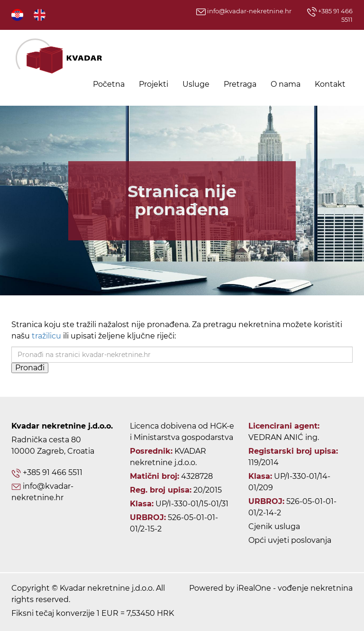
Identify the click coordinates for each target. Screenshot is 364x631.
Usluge (196, 84)
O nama (286, 84)
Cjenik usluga (274, 526)
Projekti (154, 84)
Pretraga (240, 84)
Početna (109, 84)
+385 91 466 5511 (53, 472)
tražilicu (46, 336)
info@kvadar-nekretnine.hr (244, 11)
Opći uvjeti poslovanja (290, 540)
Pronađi (30, 368)
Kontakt (330, 84)
